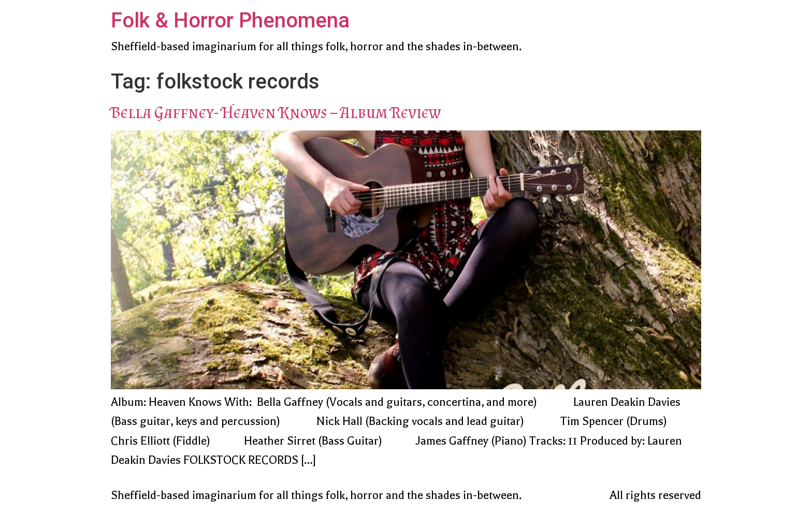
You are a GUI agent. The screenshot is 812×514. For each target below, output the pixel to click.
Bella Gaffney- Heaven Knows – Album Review (276, 112)
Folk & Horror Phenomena (230, 20)
